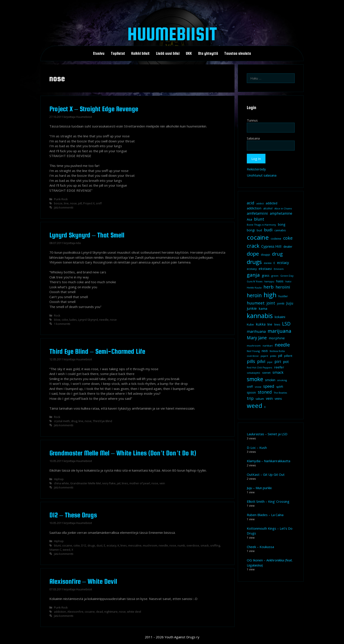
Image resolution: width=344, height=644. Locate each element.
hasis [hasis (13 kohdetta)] (280, 281)
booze (58, 203)
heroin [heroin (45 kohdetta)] (254, 295)
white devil (134, 612)
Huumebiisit (172, 34)
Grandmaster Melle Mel (86, 483)
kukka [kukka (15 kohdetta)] (261, 324)
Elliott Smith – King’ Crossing (268, 501)
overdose (193, 545)
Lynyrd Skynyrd (88, 320)
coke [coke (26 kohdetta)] (288, 238)
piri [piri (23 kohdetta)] (278, 361)
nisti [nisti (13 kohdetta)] (265, 351)
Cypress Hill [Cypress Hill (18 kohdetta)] (271, 246)
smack (205, 545)
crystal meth (62, 421)
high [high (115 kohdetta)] (270, 295)
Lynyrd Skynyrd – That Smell (87, 235)
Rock (57, 315)
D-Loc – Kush (257, 448)
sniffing (215, 545)
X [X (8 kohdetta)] (265, 407)
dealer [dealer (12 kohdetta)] (288, 247)
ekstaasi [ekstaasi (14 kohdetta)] (265, 269)
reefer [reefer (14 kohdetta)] (279, 367)
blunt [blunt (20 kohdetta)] (259, 219)
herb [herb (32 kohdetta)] (269, 287)
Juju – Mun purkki (259, 488)
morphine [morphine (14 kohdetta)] (277, 338)
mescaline (135, 545)
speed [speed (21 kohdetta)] (269, 386)
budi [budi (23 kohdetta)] (268, 230)
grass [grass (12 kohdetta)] (266, 275)
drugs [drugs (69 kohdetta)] (254, 262)
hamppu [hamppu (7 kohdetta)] (269, 281)
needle (104, 320)
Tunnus (252, 120)
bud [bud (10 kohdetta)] (259, 230)
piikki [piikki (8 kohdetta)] (273, 356)
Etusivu (99, 53)
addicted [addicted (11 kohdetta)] (271, 203)
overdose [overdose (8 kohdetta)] (253, 356)
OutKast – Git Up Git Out (266, 474)
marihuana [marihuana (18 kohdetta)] (256, 331)
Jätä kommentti (64, 207)
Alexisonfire (75, 612)
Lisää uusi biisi (168, 53)
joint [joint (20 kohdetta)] (271, 303)
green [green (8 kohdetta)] (275, 276)
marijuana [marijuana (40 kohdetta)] (279, 331)
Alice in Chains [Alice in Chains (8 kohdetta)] (283, 208)
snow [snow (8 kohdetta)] (258, 387)
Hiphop (59, 479)
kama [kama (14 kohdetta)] (263, 308)
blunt (57, 545)
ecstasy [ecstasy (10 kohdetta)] (252, 269)
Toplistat (118, 53)
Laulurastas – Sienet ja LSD (267, 434)
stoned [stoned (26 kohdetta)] (265, 392)
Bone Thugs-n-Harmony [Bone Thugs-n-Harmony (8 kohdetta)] (261, 225)
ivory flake (109, 483)
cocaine (67, 545)
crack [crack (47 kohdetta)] (253, 246)
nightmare (111, 612)
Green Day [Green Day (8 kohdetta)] (287, 276)
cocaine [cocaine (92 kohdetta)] (258, 237)
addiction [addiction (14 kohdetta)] (254, 208)
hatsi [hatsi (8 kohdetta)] (288, 281)
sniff (99, 203)
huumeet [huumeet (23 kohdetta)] (256, 303)
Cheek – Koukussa (260, 547)
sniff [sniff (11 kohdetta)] (250, 387)
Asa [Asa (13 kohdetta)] (249, 219)
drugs (91, 545)
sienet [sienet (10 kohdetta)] (266, 373)
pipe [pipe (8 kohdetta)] (270, 362)
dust (99, 545)
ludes (73, 320)
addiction (60, 612)
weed (66, 550)
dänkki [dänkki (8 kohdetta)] (268, 263)
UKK (189, 53)
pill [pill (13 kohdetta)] (280, 356)
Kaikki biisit (140, 53)
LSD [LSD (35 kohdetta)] (286, 324)
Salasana (253, 138)
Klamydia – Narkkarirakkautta (269, 461)
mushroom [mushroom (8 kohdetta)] (254, 346)
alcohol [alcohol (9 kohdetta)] (268, 208)
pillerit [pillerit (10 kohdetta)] (288, 356)
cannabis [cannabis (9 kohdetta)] (280, 230)
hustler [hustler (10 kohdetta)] (283, 296)
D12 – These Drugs (73, 515)
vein (162, 483)
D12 (84, 545)
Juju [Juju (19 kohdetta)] (290, 303)
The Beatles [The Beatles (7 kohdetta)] (280, 393)
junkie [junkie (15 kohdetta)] (252, 308)
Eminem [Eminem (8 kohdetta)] (279, 269)
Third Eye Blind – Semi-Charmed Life (97, 351)
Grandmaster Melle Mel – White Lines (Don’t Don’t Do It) (123, 453)
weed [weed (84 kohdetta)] (254, 406)
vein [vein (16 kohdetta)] (269, 398)
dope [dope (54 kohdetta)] (253, 254)
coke (65, 320)
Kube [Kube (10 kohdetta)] (250, 324)
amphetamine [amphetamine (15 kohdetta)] (281, 213)
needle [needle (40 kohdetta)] (282, 345)
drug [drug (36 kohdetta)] (277, 254)
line (66, 203)
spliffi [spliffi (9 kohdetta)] (280, 387)
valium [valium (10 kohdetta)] (260, 399)
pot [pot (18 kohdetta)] (286, 362)
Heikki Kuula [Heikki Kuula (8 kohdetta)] (254, 287)
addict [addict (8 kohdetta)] (260, 203)
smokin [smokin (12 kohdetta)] (270, 380)
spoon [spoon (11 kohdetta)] (251, 393)
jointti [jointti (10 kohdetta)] (281, 303)
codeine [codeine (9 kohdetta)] (276, 239)
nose (73, 203)
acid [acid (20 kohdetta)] (251, 203)
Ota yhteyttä (208, 53)
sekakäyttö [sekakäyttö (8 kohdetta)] (254, 373)
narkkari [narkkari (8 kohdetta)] (268, 346)
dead (99, 612)
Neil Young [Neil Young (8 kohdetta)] (253, 351)
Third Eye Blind (102, 421)
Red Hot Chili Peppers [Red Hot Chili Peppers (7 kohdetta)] (259, 368)
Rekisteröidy (256, 169)
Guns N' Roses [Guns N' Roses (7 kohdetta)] (255, 281)
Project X (89, 203)
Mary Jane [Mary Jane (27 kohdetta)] (257, 338)
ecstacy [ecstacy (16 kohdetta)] (283, 263)
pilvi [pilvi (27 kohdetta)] (261, 361)
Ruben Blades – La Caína (265, 515)
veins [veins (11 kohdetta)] (278, 399)
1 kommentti (62, 324)
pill (80, 203)
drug (74, 421)
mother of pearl (140, 483)
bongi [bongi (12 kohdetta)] (251, 230)
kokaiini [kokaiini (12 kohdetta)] (280, 317)
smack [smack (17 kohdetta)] (278, 372)
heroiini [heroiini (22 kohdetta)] (283, 287)
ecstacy (111, 545)
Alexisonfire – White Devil (83, 581)
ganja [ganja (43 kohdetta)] (253, 275)
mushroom (150, 545)
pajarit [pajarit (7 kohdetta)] (264, 356)
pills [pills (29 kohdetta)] (251, 361)
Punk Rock (61, 199)
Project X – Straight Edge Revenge (94, 109)
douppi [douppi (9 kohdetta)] (265, 255)
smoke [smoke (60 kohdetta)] (255, 379)
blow (57, 320)
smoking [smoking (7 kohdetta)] (282, 380)
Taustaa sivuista (238, 53)
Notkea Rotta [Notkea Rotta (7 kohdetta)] (277, 351)
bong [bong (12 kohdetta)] (282, 224)
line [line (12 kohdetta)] (270, 324)
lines (125, 483)
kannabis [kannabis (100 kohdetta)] (260, 316)
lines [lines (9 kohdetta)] (277, 325)
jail (119, 483)
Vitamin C (55, 550)
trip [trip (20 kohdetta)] (250, 398)
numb (181, 545)
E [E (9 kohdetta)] (274, 263)
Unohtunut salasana (262, 175)
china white (61, 483)
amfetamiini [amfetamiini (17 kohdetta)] (257, 213)
